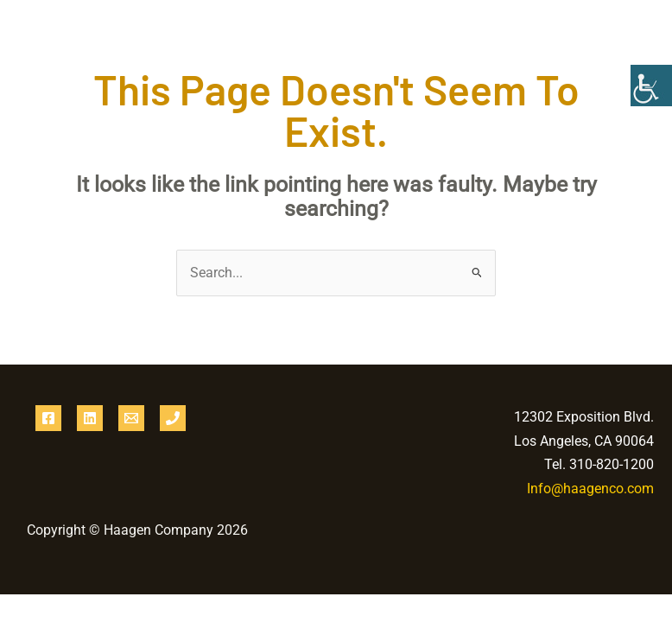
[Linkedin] (90, 418)
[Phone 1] (173, 418)
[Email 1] (131, 418)
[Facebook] (48, 418)
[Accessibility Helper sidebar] (651, 86)
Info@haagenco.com (590, 489)
